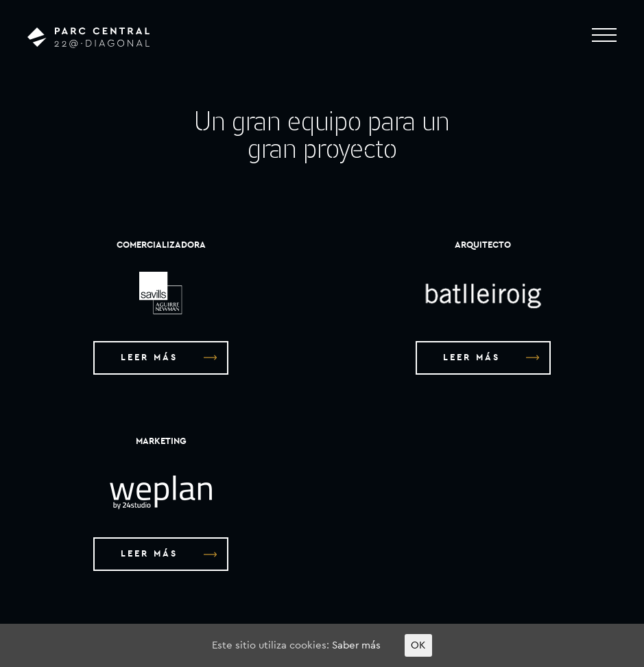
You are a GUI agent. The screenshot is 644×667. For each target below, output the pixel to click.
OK (418, 645)
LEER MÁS (169, 358)
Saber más (356, 645)
